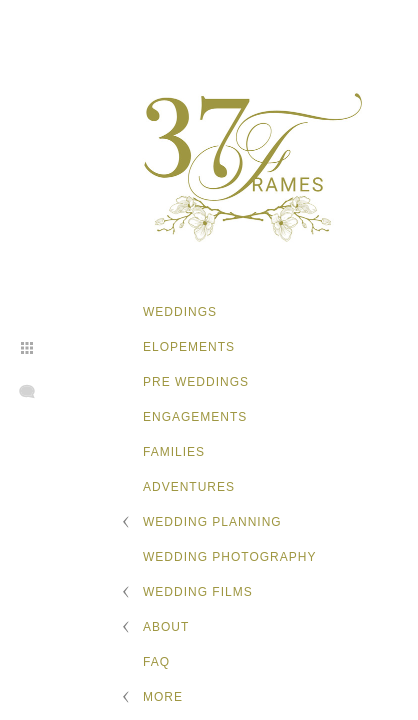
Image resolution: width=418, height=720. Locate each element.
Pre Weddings (196, 382)
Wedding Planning (212, 522)
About (166, 627)
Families (174, 452)
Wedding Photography (229, 557)
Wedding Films (198, 592)
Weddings (180, 312)
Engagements (195, 417)
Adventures (189, 487)
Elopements (189, 347)
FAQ (156, 662)
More (163, 697)
